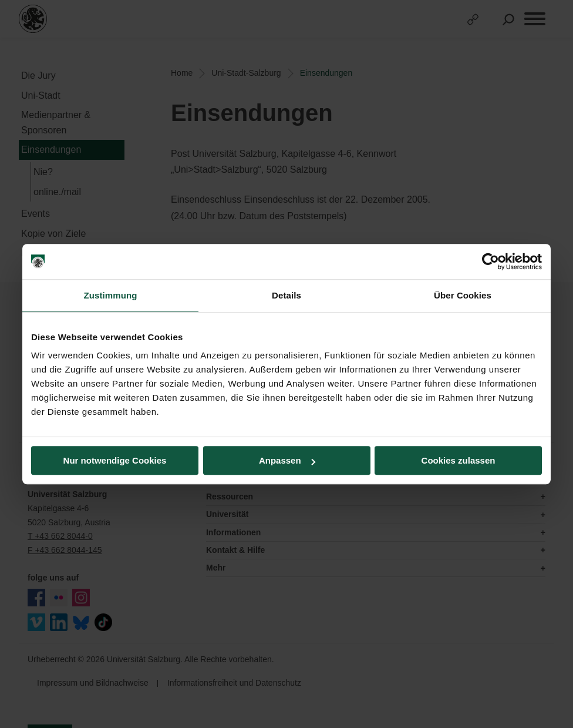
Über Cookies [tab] (463, 295)
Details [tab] (286, 295)
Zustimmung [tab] (111, 295)
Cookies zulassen (459, 460)
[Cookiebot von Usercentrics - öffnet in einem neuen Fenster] (491, 261)
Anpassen (287, 460)
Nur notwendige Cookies (115, 460)
